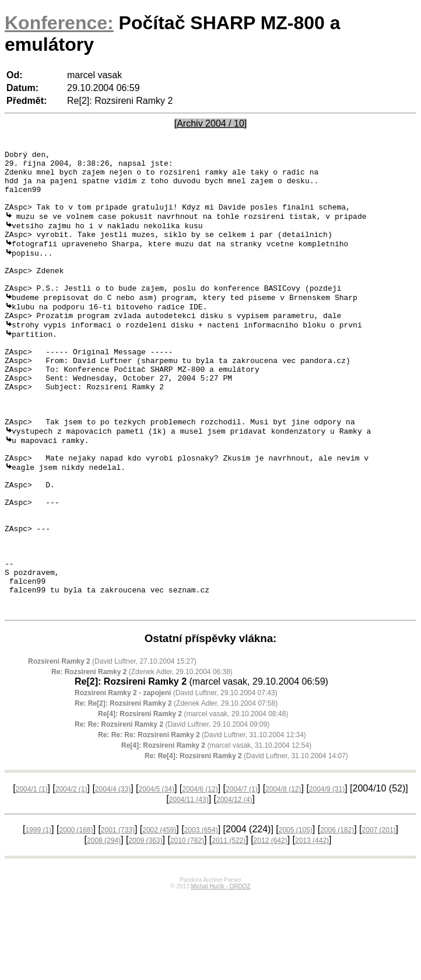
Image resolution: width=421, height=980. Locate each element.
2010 (187, 925)
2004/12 (234, 884)
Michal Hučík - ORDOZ (220, 971)
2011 (229, 925)
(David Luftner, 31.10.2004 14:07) (246, 841)
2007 (379, 915)
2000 (76, 915)
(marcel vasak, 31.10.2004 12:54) (216, 830)
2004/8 (283, 874)
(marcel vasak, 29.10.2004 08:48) (193, 798)
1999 (38, 915)
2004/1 (32, 874)
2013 (312, 925)
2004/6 (200, 874)
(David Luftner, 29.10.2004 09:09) (172, 809)
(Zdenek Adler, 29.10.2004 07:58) (176, 788)
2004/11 (189, 884)
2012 (271, 925)
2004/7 (242, 874)
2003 (201, 915)
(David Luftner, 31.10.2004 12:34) (202, 819)
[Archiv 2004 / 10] (211, 123)
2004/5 (157, 874)
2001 (118, 915)
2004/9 (327, 874)
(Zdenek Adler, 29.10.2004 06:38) (142, 756)
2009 (145, 925)
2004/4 (113, 874)
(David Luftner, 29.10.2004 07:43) (176, 777)
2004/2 (71, 874)
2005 (296, 915)
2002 (159, 915)
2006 (337, 915)
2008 (104, 925)
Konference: (59, 23)
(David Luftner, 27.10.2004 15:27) (112, 746)
